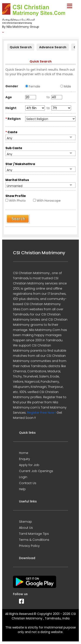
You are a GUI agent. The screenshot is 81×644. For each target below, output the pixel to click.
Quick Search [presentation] (21, 47)
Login (23, 477)
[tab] (21, 47)
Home (24, 453)
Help (22, 489)
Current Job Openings (36, 471)
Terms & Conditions (34, 540)
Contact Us (28, 483)
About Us (26, 528)
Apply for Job (29, 465)
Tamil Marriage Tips (34, 534)
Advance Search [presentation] (53, 47)
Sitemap (25, 522)
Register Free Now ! (41, 413)
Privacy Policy (29, 546)
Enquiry (25, 459)
